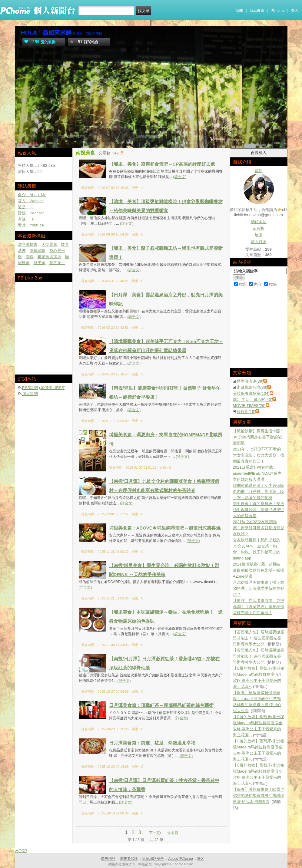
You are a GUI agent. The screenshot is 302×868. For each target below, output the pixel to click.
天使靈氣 (49, 244)
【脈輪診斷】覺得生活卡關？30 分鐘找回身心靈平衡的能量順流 (259, 437)
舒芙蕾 (40, 263)
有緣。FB (26, 219)
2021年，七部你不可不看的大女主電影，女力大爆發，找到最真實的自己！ (259, 455)
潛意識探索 (28, 244)
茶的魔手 (57, 263)
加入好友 (259, 242)
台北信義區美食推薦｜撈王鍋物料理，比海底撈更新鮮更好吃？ (259, 588)
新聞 (239, 11)
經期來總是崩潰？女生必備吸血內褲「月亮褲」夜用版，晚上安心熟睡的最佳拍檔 (259, 492)
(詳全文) (180, 177)
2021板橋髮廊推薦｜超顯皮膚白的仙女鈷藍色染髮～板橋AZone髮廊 (259, 570)
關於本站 (259, 222)
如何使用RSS (52, 388)
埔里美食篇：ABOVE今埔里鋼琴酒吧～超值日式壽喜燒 (165, 528)
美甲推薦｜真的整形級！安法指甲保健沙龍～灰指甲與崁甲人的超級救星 (259, 510)
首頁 (22, 144)
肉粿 (30, 257)
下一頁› (156, 833)
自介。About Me (32, 195)
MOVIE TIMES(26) (249, 406)
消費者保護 (129, 859)
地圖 (259, 235)
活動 (34, 144)
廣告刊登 (108, 859)
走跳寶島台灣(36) (252, 387)
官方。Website (31, 201)
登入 (295, 11)
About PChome (180, 859)
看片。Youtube (31, 225)
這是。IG (26, 207)
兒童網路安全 (153, 859)
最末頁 (173, 833)
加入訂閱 (30, 394)
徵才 (201, 859)
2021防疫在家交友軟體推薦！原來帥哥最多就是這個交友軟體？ (259, 528)
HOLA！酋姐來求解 (46, 33)
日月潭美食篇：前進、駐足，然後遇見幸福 (152, 743)
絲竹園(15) (246, 412)
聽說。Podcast (31, 213)
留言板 (259, 228)
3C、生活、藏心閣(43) (253, 399)
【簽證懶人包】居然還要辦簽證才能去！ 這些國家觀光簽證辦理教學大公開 (259, 638)
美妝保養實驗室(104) (251, 393)
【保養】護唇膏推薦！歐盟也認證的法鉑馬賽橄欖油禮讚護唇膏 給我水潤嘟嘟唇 (259, 795)
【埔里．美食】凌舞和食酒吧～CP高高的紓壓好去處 (162, 164)
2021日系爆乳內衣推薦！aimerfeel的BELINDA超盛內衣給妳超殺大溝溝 (257, 473)
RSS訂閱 (30, 388)
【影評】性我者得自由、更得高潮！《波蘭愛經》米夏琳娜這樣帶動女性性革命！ (259, 607)
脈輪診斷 (38, 251)
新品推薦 (257, 11)
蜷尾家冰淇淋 (49, 257)
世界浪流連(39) (250, 381)
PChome (278, 11)
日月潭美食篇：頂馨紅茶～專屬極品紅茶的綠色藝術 (161, 705)
